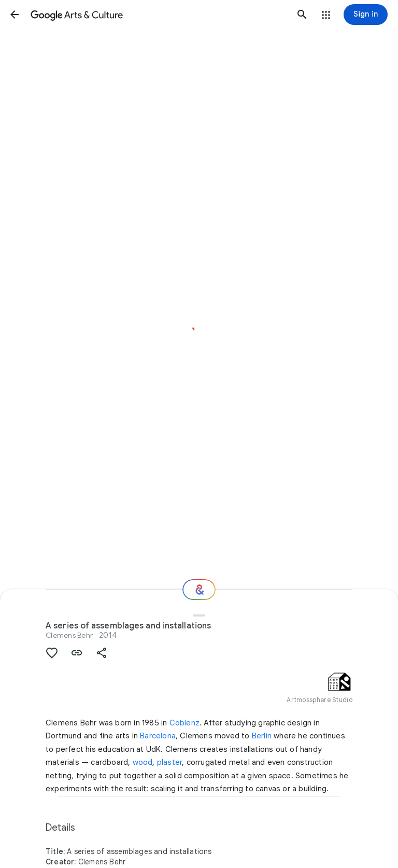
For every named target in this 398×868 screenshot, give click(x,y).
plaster (169, 762)
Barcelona (158, 736)
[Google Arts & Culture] (158, 15)
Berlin (262, 736)
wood (143, 762)
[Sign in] (366, 15)
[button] (15, 15)
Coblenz (184, 723)
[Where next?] (199, 590)
